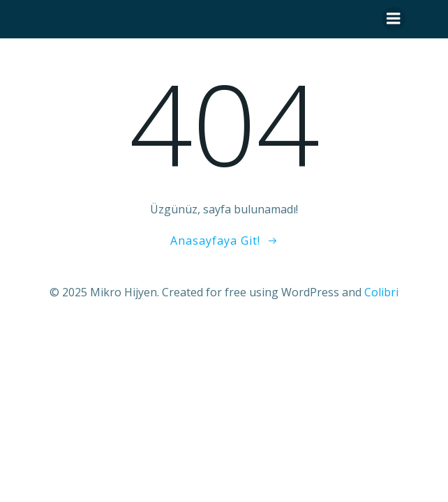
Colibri (381, 292)
